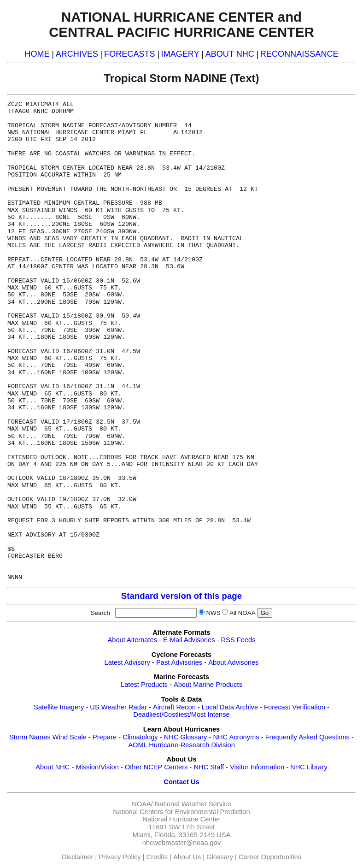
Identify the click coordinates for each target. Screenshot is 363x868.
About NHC (53, 767)
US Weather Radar (118, 707)
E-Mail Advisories (189, 640)
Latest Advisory (127, 662)
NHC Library (309, 767)
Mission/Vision (97, 767)
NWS (213, 613)
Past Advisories (179, 662)
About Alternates (133, 640)
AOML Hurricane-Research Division (181, 745)
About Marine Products (208, 685)
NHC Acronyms (236, 737)
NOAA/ (142, 804)
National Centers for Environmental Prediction (181, 812)
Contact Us (181, 782)
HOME (37, 54)
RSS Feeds (238, 640)
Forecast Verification (295, 707)
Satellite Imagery (59, 707)
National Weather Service (193, 804)
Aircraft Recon (174, 707)
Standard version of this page (181, 596)
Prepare (105, 737)
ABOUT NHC (230, 54)
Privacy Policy (120, 857)
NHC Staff (209, 767)
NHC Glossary (186, 737)
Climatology (140, 737)
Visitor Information (257, 767)
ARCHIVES (77, 54)
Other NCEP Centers (156, 767)
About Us (187, 857)
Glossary (220, 857)
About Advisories (233, 662)
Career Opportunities (270, 857)
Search (102, 613)
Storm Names (30, 737)
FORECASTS (130, 54)
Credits (157, 857)
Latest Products (144, 685)
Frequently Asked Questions (307, 737)
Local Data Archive (230, 707)
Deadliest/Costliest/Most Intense (181, 714)
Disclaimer (77, 857)
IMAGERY (180, 54)
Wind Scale (70, 737)
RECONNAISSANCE (299, 54)
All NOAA (242, 613)
